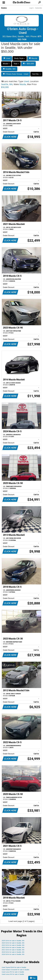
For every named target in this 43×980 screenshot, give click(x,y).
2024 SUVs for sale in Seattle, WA (13, 943)
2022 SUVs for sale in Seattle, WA (13, 947)
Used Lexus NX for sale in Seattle (13, 974)
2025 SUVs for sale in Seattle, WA (13, 941)
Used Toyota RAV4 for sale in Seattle (14, 967)
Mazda (33, 58)
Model (6, 64)
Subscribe (39, 8)
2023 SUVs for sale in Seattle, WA (13, 945)
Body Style (20, 58)
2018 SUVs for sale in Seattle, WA (13, 954)
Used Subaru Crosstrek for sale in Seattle (15, 970)
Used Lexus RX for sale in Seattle (13, 972)
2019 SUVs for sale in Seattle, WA (13, 952)
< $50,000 (28, 64)
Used (7, 58)
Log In (31, 8)
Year (16, 64)
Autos (4, 8)
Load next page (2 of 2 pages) (21, 921)
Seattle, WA (9, 69)
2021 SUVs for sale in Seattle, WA (13, 950)
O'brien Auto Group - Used (16, 74)
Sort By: (36, 74)
